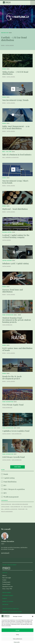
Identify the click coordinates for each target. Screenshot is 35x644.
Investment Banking (8, 596)
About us (4, 576)
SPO (5, 493)
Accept (17, 630)
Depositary (5, 604)
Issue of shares (28, 507)
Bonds (3, 45)
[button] (33, 616)
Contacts (4, 580)
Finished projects (6, 582)
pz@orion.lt (5, 553)
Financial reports (6, 584)
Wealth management (11, 497)
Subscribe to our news (8, 587)
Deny (17, 635)
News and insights (7, 578)
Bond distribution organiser (20, 504)
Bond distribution (6, 504)
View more (17, 467)
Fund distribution (7, 325)
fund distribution (15, 507)
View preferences (17, 639)
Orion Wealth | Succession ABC (11, 609)
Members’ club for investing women (12, 612)
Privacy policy (17, 642)
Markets (5, 598)
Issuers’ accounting (8, 601)
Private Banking (7, 593)
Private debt (21, 509)
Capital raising (10, 45)
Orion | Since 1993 (7, 589)
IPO (5, 485)
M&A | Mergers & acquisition (10, 157)
